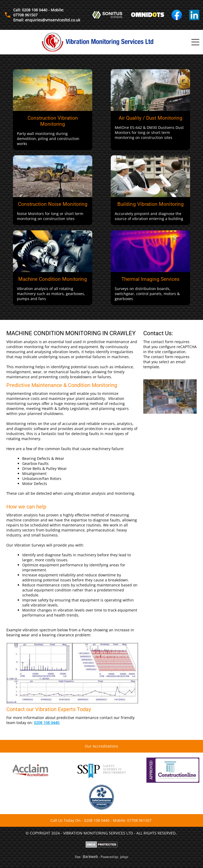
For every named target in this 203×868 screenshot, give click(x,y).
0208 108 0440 (47, 723)
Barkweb (90, 857)
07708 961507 (139, 820)
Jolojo (124, 857)
